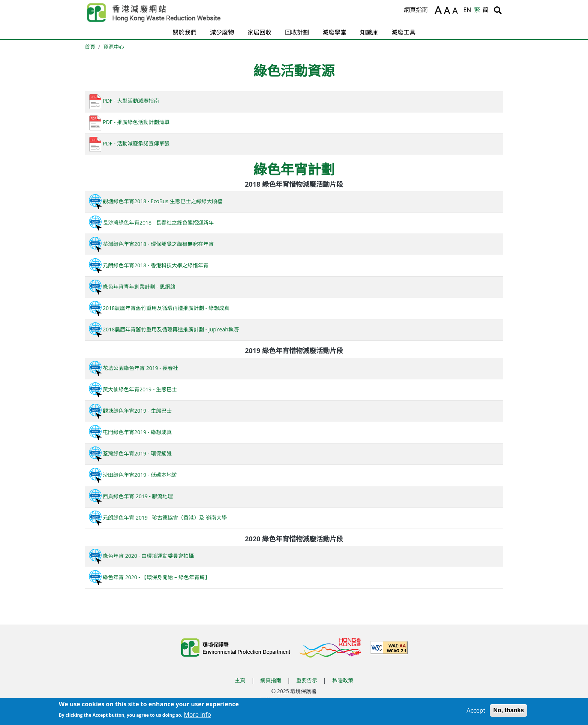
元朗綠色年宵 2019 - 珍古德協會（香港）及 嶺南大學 (157, 518)
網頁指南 (416, 10)
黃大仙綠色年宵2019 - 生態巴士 (132, 389)
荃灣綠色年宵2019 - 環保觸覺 (130, 453)
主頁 (240, 680)
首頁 (90, 47)
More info (197, 716)
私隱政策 (343, 680)
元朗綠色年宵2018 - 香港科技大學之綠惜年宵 (148, 265)
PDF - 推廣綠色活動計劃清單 (129, 122)
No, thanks (508, 712)
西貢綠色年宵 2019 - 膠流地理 (130, 496)
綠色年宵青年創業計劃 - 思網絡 (132, 287)
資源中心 (114, 47)
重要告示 (307, 680)
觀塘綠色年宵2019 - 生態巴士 (130, 411)
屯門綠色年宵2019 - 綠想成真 (130, 432)
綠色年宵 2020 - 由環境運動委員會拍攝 (141, 556)
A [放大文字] (438, 10)
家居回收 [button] (259, 32)
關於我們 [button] (184, 32)
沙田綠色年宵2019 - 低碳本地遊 (132, 475)
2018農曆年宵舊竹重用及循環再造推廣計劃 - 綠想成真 (159, 308)
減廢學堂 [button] (334, 32)
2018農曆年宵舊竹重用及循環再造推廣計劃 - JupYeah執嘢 (163, 329)
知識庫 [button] (369, 32)
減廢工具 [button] (403, 32)
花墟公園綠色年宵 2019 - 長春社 (133, 368)
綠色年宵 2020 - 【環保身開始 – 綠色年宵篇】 (149, 577)
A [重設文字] (448, 11)
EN (467, 10)
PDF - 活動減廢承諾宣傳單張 (129, 143)
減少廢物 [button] (222, 32)
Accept (476, 712)
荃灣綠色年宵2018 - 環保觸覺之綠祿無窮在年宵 (151, 244)
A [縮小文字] (456, 12)
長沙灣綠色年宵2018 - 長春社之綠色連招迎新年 (151, 222)
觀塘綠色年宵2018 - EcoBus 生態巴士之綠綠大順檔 (155, 201)
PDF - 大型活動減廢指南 (123, 101)
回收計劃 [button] (297, 32)
